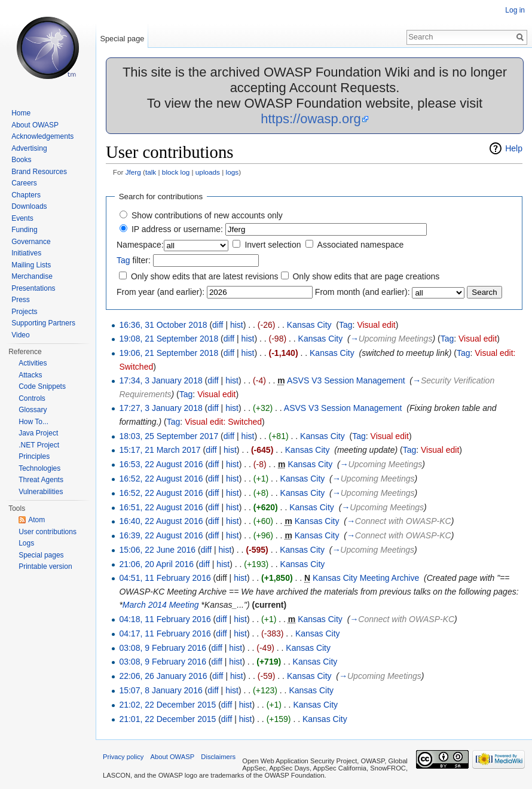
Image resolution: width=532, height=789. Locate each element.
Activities (33, 363)
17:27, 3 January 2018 (160, 408)
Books (21, 160)
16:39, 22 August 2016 (161, 535)
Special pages (41, 555)
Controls (32, 398)
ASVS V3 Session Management (346, 380)
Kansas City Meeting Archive (366, 578)
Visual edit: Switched (223, 422)
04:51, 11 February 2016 (165, 578)
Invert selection (273, 245)
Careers (24, 183)
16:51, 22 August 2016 (161, 507)
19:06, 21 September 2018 (169, 353)
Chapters (26, 195)
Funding (24, 230)
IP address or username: (177, 229)
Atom (36, 520)
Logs (26, 543)
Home (21, 113)
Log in (515, 10)
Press (21, 300)
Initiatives (26, 253)
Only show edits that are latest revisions (205, 276)
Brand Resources (39, 172)
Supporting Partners (43, 323)
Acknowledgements (42, 136)
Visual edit (376, 325)
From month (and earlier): (363, 292)
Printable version (45, 566)
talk (151, 172)
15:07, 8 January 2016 (160, 690)
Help (514, 148)
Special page (122, 39)
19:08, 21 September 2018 (169, 339)
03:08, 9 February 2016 (163, 648)
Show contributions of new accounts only (207, 215)
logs (233, 172)
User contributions (48, 532)
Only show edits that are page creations (366, 276)
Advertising (29, 148)
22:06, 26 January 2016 (163, 676)
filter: (134, 260)
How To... (33, 422)
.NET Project (39, 445)
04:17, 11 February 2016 (165, 633)
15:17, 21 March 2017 (160, 450)
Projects (24, 312)
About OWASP (35, 125)
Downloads (29, 206)
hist (237, 325)
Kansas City (309, 325)
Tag (123, 260)
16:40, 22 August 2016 (161, 521)
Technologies (39, 468)
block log (176, 172)
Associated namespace (361, 245)
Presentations (33, 288)
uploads (208, 172)
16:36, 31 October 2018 (163, 325)
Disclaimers (218, 757)
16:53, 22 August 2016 (161, 464)
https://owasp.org (311, 119)
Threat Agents (41, 480)
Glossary (33, 410)
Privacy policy (123, 757)
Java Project (38, 433)
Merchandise (32, 276)
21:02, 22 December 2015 (167, 705)
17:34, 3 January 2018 (160, 380)
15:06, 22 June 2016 (157, 550)
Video (20, 335)
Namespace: (140, 245)
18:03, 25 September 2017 (169, 436)
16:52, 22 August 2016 (161, 479)
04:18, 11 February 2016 (165, 619)
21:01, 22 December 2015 (167, 719)
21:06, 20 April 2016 (156, 564)
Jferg (133, 172)
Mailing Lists (31, 265)
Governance (31, 242)
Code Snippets (42, 386)
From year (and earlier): (160, 292)
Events (22, 218)
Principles (34, 456)
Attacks (30, 375)
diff (218, 325)
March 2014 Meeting (161, 605)
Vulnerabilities (41, 492)
